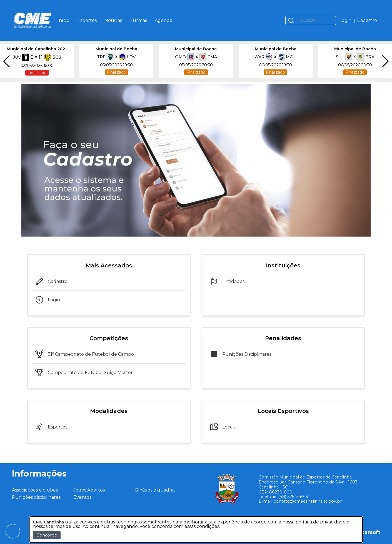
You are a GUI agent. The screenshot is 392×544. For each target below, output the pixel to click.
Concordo (47, 535)
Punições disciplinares (36, 497)
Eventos (82, 497)
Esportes (87, 20)
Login (345, 20)
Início (63, 20)
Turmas (138, 20)
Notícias (113, 20)
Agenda (163, 20)
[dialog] (196, 530)
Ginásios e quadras (155, 490)
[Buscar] (316, 20)
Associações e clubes (35, 490)
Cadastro (367, 20)
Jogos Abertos (89, 490)
